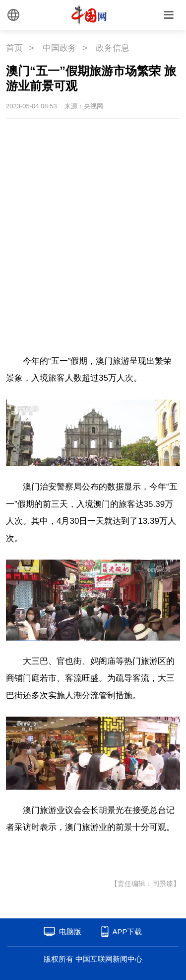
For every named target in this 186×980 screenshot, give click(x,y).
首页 (14, 48)
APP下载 (127, 932)
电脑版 (70, 932)
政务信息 (113, 48)
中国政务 (60, 48)
